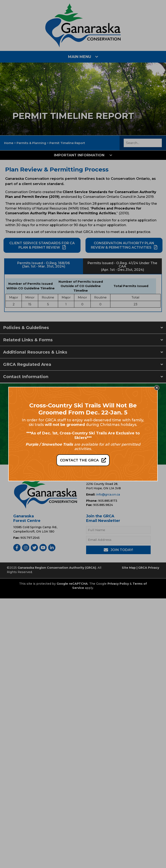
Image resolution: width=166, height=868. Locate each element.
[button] (157, 388)
